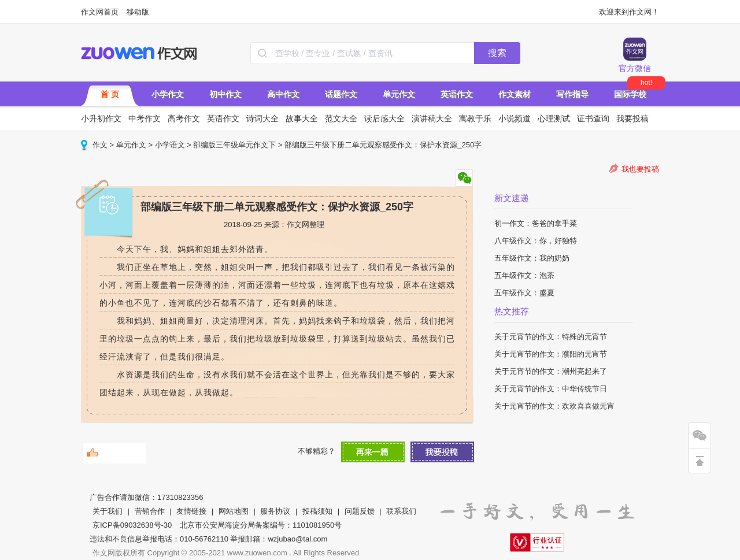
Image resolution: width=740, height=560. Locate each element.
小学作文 (168, 94)
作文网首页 (100, 12)
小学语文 (170, 145)
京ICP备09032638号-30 (132, 525)
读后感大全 (384, 118)
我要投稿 (632, 118)
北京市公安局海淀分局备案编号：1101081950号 (261, 525)
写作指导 (572, 94)
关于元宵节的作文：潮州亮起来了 (551, 371)
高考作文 (184, 118)
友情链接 (191, 511)
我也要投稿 (640, 169)
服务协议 (275, 511)
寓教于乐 (475, 118)
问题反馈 (360, 511)
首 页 (110, 94)
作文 (100, 145)
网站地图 (234, 511)
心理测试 (554, 118)
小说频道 (515, 118)
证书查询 (593, 118)
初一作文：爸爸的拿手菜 (536, 223)
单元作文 (399, 94)
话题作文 (341, 94)
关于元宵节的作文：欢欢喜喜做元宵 (554, 406)
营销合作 (150, 511)
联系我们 (401, 511)
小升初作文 (101, 118)
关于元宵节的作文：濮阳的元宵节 (551, 354)
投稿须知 (317, 511)
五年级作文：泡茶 (524, 275)
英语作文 (457, 94)
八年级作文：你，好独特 (536, 241)
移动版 (138, 12)
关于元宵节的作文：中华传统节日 (551, 389)
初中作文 (225, 94)
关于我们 (108, 511)
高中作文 (283, 94)
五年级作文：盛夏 (524, 293)
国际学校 (630, 94)
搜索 (497, 53)
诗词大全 (262, 118)
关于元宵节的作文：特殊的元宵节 (551, 337)
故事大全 (302, 118)
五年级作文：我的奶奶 (532, 258)
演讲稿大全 (432, 118)
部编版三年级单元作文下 (234, 145)
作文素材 (515, 94)
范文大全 (341, 118)
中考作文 (145, 118)
